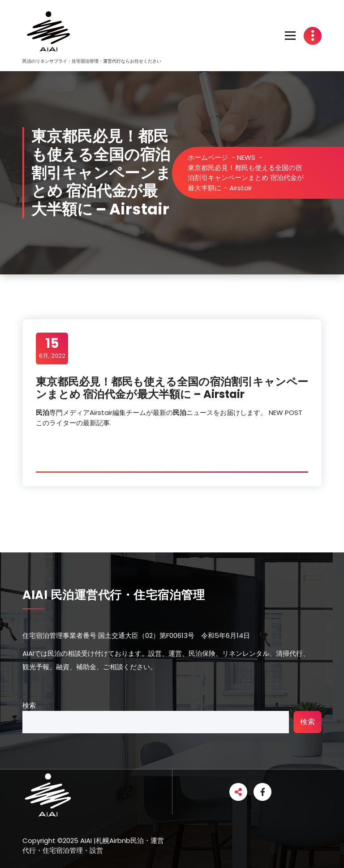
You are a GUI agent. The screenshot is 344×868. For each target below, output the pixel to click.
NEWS (246, 157)
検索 (29, 705)
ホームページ (208, 157)
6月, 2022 (52, 348)
